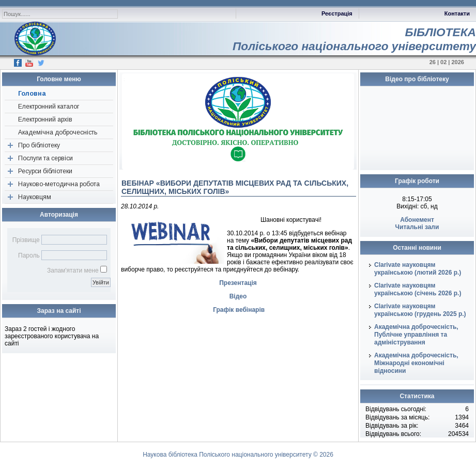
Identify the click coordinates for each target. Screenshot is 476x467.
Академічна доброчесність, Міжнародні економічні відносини (416, 363)
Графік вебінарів (239, 310)
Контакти (457, 13)
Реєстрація (337, 13)
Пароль (29, 255)
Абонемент (417, 220)
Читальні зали (417, 227)
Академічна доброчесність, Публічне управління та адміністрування (416, 335)
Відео (238, 296)
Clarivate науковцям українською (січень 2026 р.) (418, 289)
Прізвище (26, 240)
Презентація (238, 283)
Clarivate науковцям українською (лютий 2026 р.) (418, 269)
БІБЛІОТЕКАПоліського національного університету (354, 39)
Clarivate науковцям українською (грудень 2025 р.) (420, 310)
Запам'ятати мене (73, 270)
